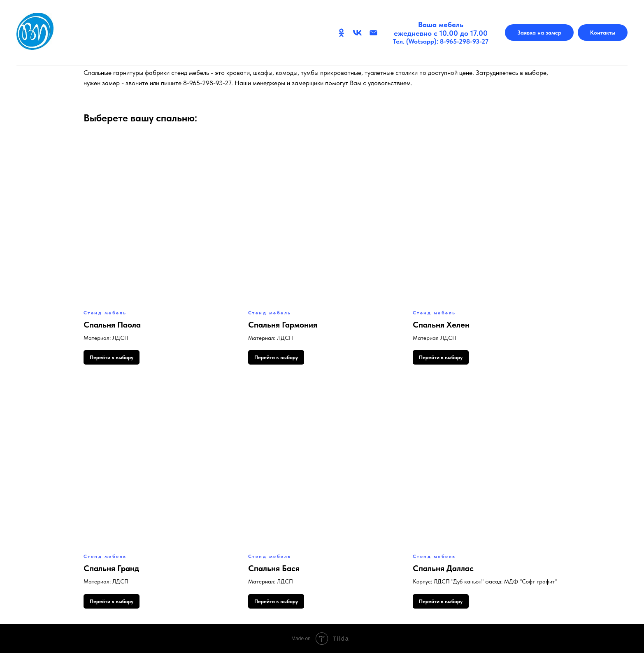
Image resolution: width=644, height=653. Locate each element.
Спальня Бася (274, 568)
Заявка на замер (539, 33)
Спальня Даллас (443, 568)
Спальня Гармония (283, 325)
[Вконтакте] (357, 33)
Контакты (603, 33)
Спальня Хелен (441, 325)
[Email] (373, 33)
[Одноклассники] (341, 33)
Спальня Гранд (111, 568)
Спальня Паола (112, 325)
